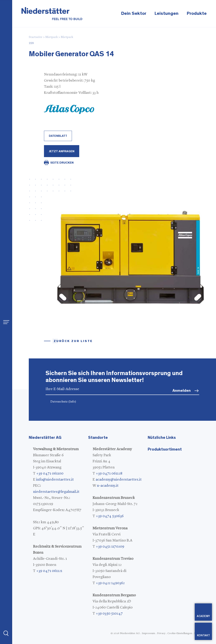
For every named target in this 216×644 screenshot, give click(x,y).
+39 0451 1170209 (110, 547)
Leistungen (166, 13)
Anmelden (182, 391)
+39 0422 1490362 (110, 583)
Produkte (197, 13)
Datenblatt (58, 136)
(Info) (72, 402)
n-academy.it (108, 486)
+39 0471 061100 (50, 474)
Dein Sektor (134, 13)
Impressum (148, 633)
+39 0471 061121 (49, 571)
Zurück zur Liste (73, 341)
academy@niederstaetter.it (119, 480)
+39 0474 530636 (110, 516)
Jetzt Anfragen (62, 151)
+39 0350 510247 (109, 614)
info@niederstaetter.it (55, 480)
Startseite (36, 37)
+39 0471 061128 (109, 474)
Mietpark (52, 37)
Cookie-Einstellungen (180, 633)
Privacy (161, 633)
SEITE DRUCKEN (62, 163)
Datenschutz (63, 402)
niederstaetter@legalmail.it (56, 492)
